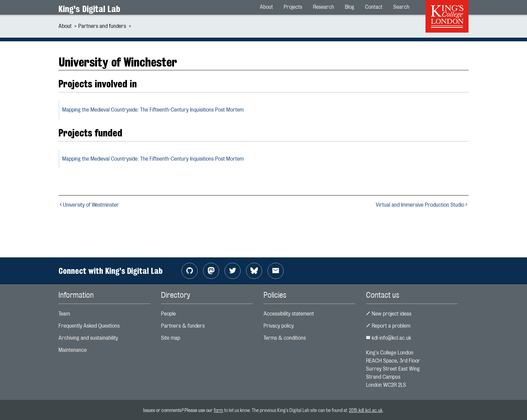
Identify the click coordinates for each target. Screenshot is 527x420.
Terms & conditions (285, 338)
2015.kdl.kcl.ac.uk (366, 410)
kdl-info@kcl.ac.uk (389, 338)
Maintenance (73, 350)
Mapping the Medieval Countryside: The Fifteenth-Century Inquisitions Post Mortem (153, 110)
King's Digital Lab (89, 9)
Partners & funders (183, 326)
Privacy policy (279, 326)
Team (64, 314)
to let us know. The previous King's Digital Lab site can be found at (286, 410)
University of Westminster (89, 205)
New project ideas (389, 314)
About (65, 26)
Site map (171, 338)
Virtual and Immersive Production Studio (422, 205)
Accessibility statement (289, 314)
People (168, 314)
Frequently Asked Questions (89, 326)
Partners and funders (102, 26)
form (218, 410)
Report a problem (388, 326)
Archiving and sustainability (88, 338)
